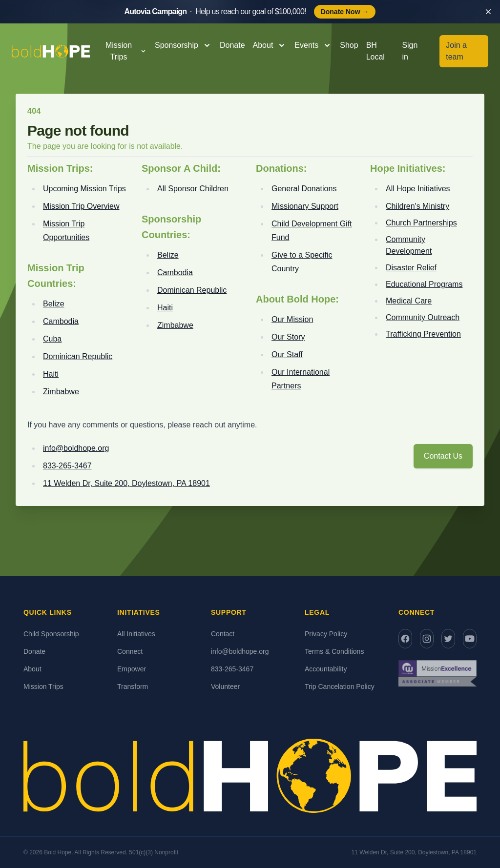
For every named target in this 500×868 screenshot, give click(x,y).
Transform (133, 686)
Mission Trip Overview (81, 206)
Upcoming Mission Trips (84, 189)
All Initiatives (136, 634)
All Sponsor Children (193, 189)
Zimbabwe (61, 392)
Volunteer (225, 686)
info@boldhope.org (76, 448)
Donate (232, 45)
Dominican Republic (78, 356)
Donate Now (345, 12)
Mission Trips (43, 686)
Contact (223, 634)
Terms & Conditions (334, 651)
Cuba (52, 339)
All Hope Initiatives (418, 189)
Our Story (288, 337)
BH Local (375, 51)
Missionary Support (305, 206)
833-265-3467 (67, 466)
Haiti (51, 374)
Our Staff (287, 354)
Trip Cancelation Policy (340, 686)
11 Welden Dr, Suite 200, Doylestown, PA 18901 (126, 483)
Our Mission (292, 319)
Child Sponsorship (51, 634)
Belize (54, 304)
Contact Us (443, 456)
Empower (132, 669)
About (32, 669)
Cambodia (61, 321)
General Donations (304, 189)
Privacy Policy (326, 634)
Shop (349, 45)
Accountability (326, 669)
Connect (130, 651)
